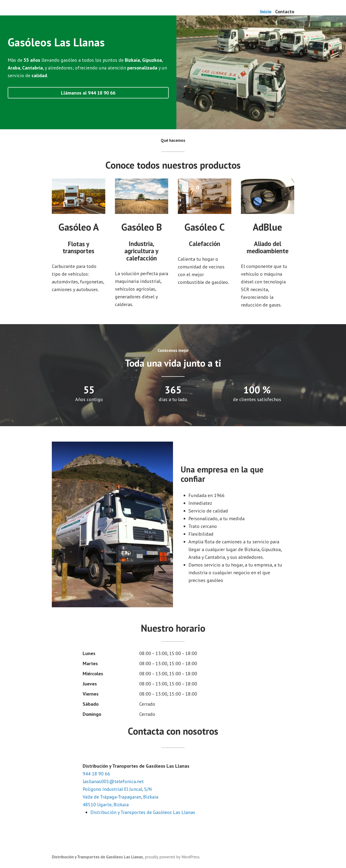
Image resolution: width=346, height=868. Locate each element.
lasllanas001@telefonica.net (113, 781)
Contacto (285, 11)
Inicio (266, 11)
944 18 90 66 (96, 774)
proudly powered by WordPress (172, 857)
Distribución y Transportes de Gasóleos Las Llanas (143, 812)
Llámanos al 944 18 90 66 (88, 93)
